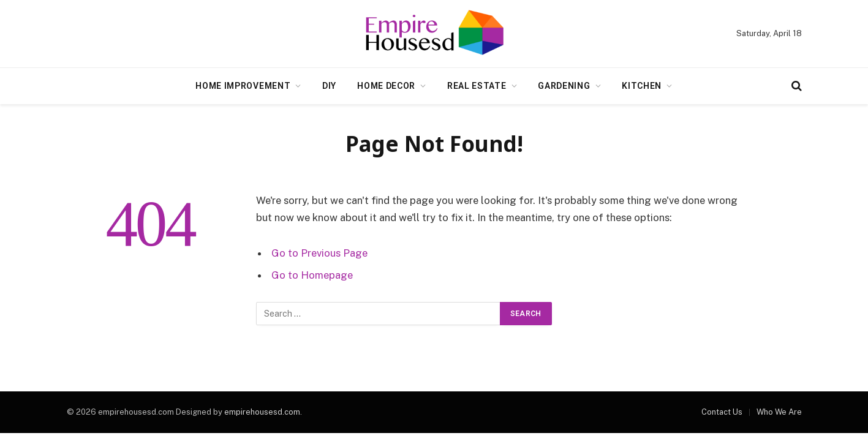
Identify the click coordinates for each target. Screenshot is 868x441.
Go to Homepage (312, 275)
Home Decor (386, 86)
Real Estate (477, 86)
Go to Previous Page (319, 253)
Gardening (564, 86)
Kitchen (642, 86)
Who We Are (779, 412)
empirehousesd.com (262, 412)
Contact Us (722, 412)
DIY (329, 86)
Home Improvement (243, 86)
